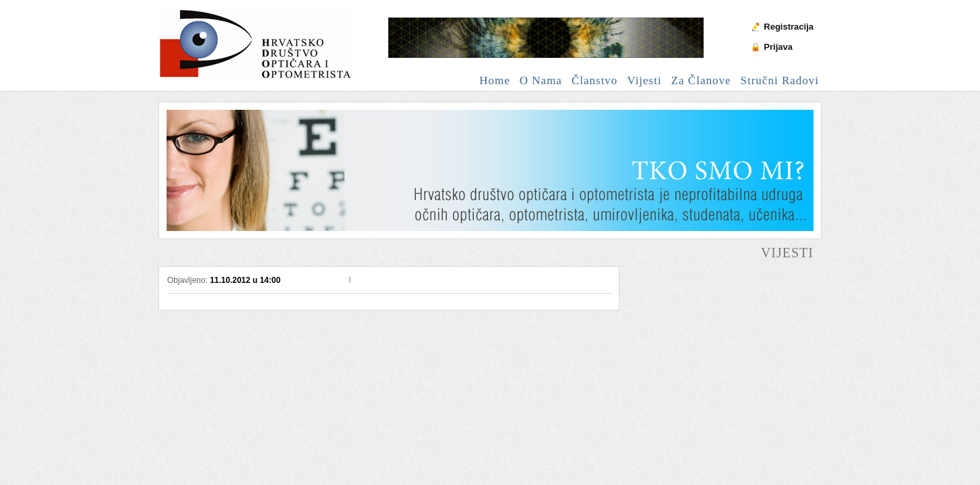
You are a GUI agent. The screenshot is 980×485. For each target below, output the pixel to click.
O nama (541, 80)
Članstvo (594, 80)
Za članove (701, 80)
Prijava (778, 47)
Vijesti (644, 80)
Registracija (789, 27)
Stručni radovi (780, 80)
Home (495, 80)
